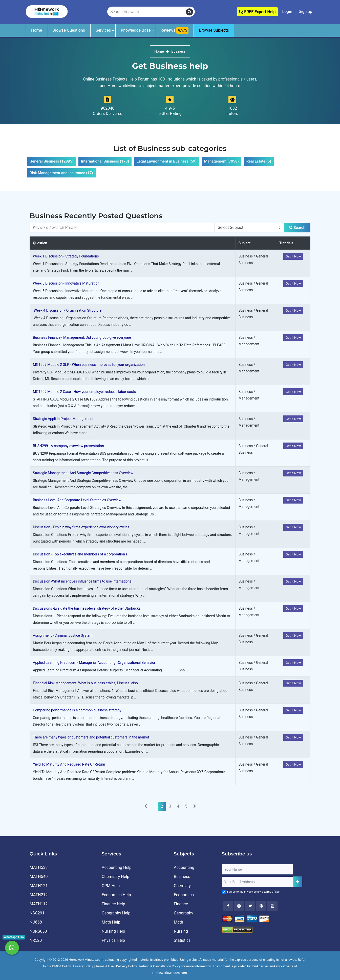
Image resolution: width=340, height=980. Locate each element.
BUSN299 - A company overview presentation (68, 446)
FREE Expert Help (257, 12)
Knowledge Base (136, 30)
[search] (189, 12)
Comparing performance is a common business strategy (77, 710)
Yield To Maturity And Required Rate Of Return (69, 764)
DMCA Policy (61, 966)
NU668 (36, 922)
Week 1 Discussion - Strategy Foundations (66, 256)
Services (103, 30)
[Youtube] (261, 906)
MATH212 (39, 895)
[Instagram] (239, 906)
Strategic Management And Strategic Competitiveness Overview (83, 473)
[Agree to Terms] (224, 892)
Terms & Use (104, 966)
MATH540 (39, 877)
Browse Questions (69, 30)
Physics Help (113, 940)
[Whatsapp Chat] (12, 948)
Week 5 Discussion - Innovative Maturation (66, 283)
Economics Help (116, 895)
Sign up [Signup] (305, 12)
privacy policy (252, 892)
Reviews (174, 30)
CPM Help (111, 886)
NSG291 (37, 913)
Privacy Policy (83, 966)
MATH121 (39, 886)
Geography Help (116, 913)
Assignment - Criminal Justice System (63, 635)
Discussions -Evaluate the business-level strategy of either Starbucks (87, 608)
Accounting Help (117, 867)
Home (37, 30)
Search (297, 228)
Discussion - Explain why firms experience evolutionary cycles (81, 527)
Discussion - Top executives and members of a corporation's (80, 554)
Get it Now (293, 256)
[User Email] (257, 882)
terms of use (272, 892)
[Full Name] (257, 869)
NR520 (36, 940)
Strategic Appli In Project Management (63, 419)
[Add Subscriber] (297, 882)
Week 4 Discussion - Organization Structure (67, 310)
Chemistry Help (115, 877)
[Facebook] (228, 906)
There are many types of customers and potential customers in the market (91, 737)
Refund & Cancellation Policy (160, 966)
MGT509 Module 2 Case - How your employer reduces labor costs (84, 392)
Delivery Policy (126, 966)
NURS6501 (39, 931)
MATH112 (39, 904)
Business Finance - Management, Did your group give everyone (82, 337)
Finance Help (113, 904)
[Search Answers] (147, 12)
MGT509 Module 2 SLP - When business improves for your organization (89, 365)
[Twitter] (250, 906)
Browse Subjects (214, 30)
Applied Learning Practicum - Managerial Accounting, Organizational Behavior (94, 663)
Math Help (111, 922)
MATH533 (39, 867)
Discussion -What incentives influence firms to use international (83, 581)
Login (287, 12)
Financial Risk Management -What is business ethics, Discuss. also (85, 683)
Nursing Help (113, 931)
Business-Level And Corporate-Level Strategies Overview (77, 500)
